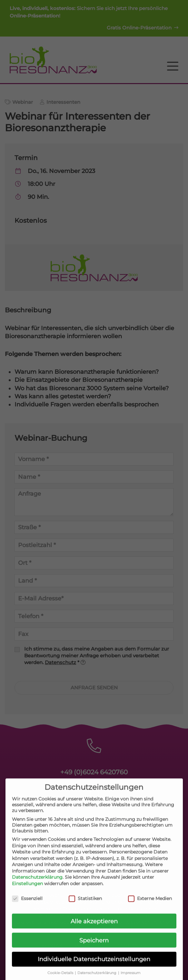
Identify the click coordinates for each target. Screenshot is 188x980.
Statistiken (85, 904)
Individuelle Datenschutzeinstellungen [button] (94, 965)
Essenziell (27, 904)
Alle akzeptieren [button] (94, 927)
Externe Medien (150, 904)
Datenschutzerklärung (37, 883)
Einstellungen (27, 889)
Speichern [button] (94, 946)
